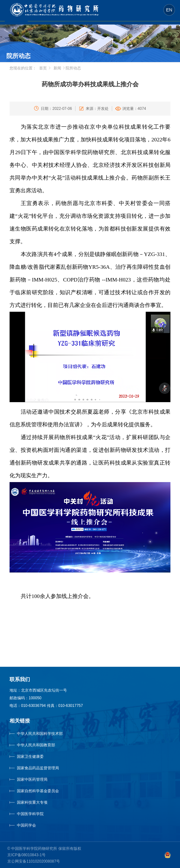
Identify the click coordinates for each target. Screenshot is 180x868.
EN (169, 10)
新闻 (57, 68)
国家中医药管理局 (40, 779)
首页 (43, 68)
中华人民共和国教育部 (36, 745)
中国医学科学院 (30, 814)
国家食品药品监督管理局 (38, 768)
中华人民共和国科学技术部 (40, 734)
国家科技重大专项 (32, 802)
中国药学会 (26, 825)
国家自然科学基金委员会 (38, 791)
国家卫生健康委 (37, 757)
